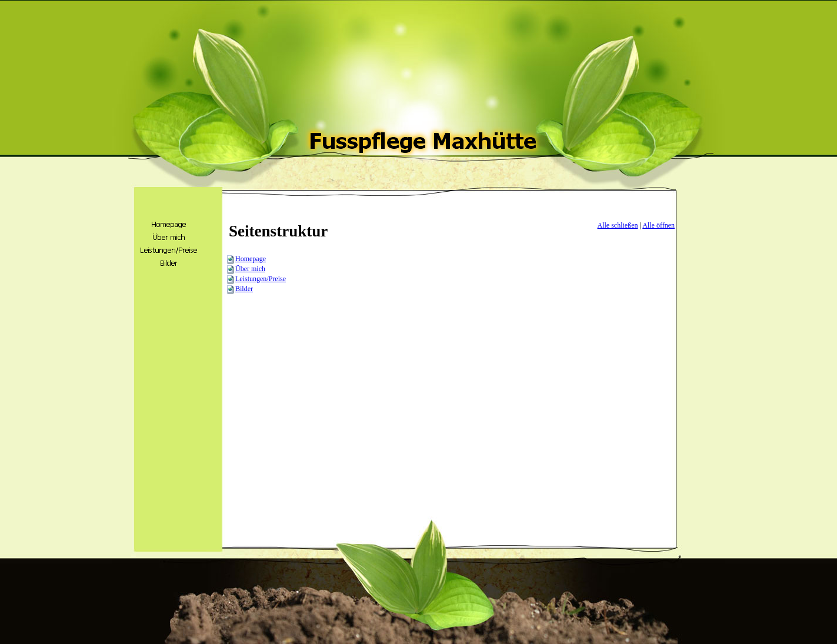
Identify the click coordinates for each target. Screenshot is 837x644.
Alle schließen (618, 225)
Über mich (250, 269)
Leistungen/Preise (261, 279)
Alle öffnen (658, 225)
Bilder (244, 289)
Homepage (251, 259)
